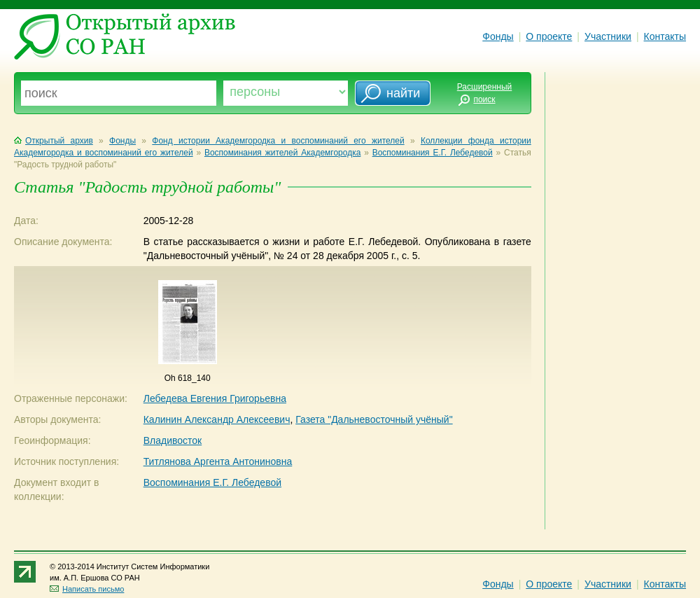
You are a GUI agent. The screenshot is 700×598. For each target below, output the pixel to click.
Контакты (665, 36)
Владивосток (173, 440)
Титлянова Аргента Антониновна (218, 461)
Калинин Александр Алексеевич (217, 419)
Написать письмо (87, 589)
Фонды (498, 36)
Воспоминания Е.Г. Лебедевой (433, 153)
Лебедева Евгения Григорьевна (215, 398)
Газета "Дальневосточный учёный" (374, 419)
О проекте (549, 36)
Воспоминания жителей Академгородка (282, 153)
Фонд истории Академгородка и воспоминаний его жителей (278, 141)
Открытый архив (54, 141)
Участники (608, 36)
